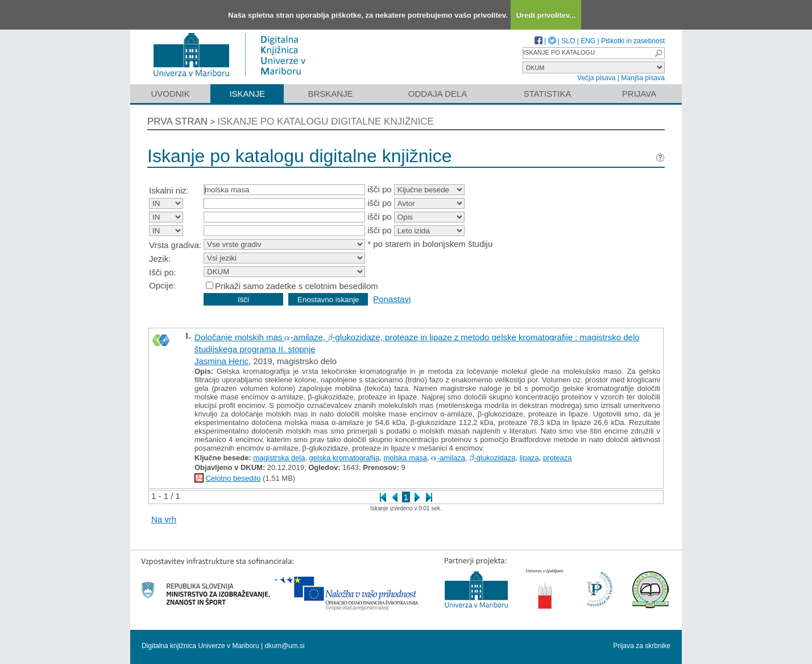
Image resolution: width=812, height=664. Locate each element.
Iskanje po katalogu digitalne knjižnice (326, 121)
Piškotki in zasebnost (633, 41)
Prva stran (177, 121)
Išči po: (163, 272)
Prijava (639, 94)
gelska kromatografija (345, 458)
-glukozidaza (492, 458)
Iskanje (247, 94)
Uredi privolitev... (546, 15)
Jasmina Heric (221, 361)
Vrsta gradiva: (175, 245)
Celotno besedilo (233, 478)
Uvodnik (170, 94)
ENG (588, 41)
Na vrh (164, 519)
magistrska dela (279, 458)
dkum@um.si (285, 646)
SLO (568, 41)
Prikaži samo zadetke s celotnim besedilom (297, 286)
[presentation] (287, 337)
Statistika (548, 94)
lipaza (529, 458)
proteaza (558, 458)
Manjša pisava (643, 78)
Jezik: (160, 259)
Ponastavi (392, 299)
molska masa (405, 458)
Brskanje (330, 94)
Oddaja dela (438, 94)
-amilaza (448, 458)
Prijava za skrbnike (642, 646)
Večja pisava (596, 78)
